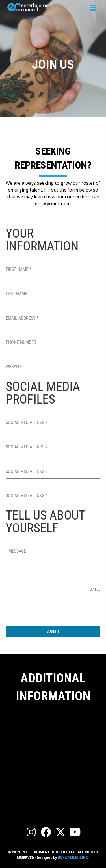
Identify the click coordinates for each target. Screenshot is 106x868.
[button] (31, 832)
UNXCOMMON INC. (73, 858)
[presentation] (49, 609)
